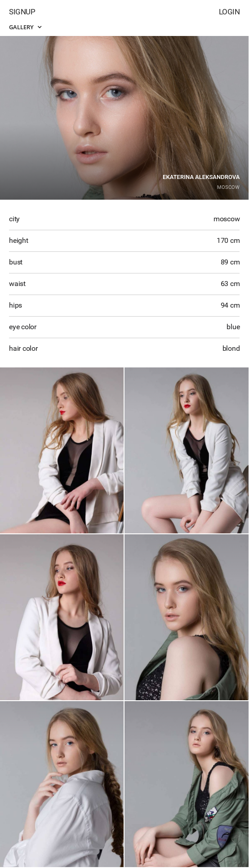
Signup (22, 12)
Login (229, 12)
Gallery (25, 27)
